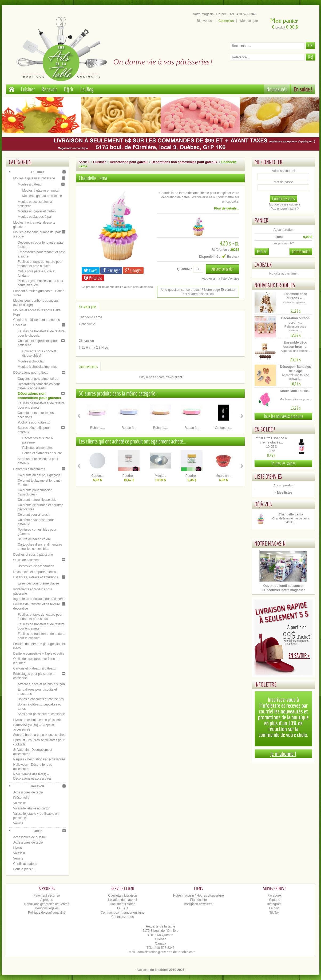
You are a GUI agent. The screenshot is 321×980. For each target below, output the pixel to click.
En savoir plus (88, 306)
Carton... (97, 476)
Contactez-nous (122, 917)
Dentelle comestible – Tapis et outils (39, 654)
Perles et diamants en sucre (42, 453)
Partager (111, 270)
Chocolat (20, 325)
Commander (301, 251)
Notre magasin (270, 543)
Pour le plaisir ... (25, 869)
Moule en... (223, 476)
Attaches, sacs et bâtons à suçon (41, 684)
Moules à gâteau (30, 184)
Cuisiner (28, 89)
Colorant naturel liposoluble (37, 500)
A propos (47, 900)
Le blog (274, 908)
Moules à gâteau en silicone (42, 196)
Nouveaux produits (275, 285)
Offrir (69, 89)
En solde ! (303, 89)
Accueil (84, 162)
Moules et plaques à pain (36, 217)
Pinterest (93, 278)
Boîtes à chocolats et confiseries (41, 699)
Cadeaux (263, 265)
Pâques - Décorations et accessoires (39, 759)
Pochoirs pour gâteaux (34, 422)
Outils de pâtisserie (27, 560)
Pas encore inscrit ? (285, 209)
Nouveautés (277, 89)
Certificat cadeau (25, 864)
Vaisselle (20, 803)
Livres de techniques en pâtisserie (37, 720)
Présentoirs (21, 798)
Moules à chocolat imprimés (38, 367)
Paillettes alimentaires (38, 448)
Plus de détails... (227, 208)
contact (228, 290)
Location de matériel (122, 900)
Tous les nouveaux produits (283, 416)
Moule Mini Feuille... (295, 391)
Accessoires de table (28, 792)
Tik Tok (274, 913)
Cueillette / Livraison (122, 896)
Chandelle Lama (291, 514)
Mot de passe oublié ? (285, 204)
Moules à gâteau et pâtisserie (34, 178)
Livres (18, 848)
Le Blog (87, 89)
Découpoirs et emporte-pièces (35, 572)
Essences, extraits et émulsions (36, 577)
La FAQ (123, 908)
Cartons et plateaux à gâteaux (35, 668)
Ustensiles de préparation (36, 566)
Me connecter (269, 162)
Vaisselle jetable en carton (32, 808)
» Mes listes (283, 493)
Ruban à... (98, 428)
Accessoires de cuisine (30, 837)
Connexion (226, 21)
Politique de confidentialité (47, 913)
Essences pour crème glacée (39, 583)
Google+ (133, 270)
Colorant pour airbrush (34, 515)
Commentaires (88, 366)
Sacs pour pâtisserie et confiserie (41, 714)
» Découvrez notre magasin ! (283, 590)
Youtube (274, 900)
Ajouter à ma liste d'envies (221, 279)
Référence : (220, 250)
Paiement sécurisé (47, 896)
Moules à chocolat (31, 361)
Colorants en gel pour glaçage (39, 475)
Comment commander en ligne (122, 913)
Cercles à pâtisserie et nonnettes (37, 320)
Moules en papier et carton (37, 211)
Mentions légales (47, 908)
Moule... (160, 476)
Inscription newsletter (198, 904)
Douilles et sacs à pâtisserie (33, 555)
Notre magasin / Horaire (210, 14)
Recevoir (49, 89)
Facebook (274, 896)
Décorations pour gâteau (31, 373)
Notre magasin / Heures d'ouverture (199, 896)
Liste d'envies (268, 476)
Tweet (91, 270)
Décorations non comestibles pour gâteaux (40, 396)
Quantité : (184, 269)
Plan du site (198, 900)
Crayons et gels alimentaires (38, 379)
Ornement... (223, 428)
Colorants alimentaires (29, 469)
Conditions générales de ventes (47, 904)
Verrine (18, 823)
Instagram (274, 904)
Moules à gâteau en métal (41, 191)
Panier (261, 220)
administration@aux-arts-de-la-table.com (166, 952)
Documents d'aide (122, 904)
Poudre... (129, 476)
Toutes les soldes (284, 463)
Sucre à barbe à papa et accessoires (39, 735)
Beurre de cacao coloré (34, 539)
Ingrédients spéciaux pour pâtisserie (39, 599)
